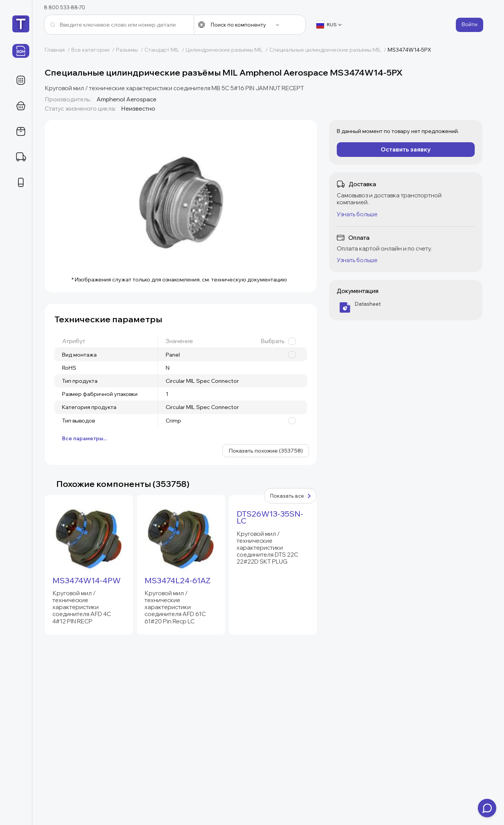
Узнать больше (357, 214)
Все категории (94, 50)
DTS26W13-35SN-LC (270, 517)
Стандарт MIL (165, 50)
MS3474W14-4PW (87, 581)
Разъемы (130, 50)
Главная (58, 50)
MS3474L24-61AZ (178, 581)
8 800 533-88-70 (65, 7)
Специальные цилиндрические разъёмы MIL (328, 50)
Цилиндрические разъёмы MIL (228, 50)
